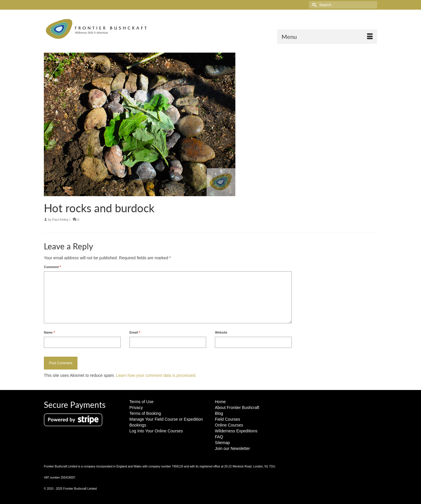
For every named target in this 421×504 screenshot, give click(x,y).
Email (135, 332)
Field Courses (227, 419)
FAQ (219, 437)
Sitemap (222, 443)
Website (221, 332)
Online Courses (229, 425)
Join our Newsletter (232, 448)
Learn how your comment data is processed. (156, 375)
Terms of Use (142, 402)
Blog (219, 413)
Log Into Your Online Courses (156, 431)
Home (220, 402)
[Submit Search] (313, 5)
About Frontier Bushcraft (237, 408)
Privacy (136, 408)
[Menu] (327, 37)
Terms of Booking (145, 413)
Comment (52, 267)
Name (49, 332)
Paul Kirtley (61, 220)
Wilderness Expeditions (236, 431)
